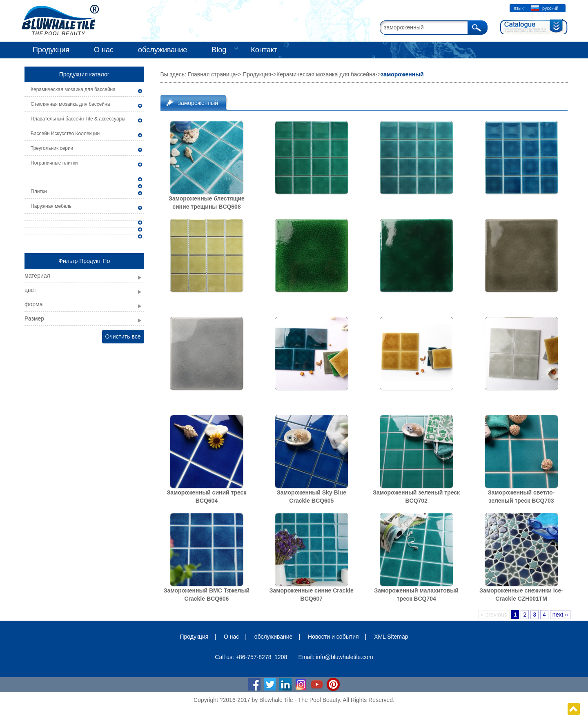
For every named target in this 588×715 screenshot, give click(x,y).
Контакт (264, 50)
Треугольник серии (52, 148)
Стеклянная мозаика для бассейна (70, 104)
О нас (104, 50)
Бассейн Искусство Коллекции (65, 134)
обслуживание (163, 50)
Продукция (51, 50)
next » (560, 615)
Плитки (39, 192)
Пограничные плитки (54, 163)
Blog (219, 50)
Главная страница (212, 74)
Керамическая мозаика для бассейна (73, 89)
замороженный (198, 103)
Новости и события (333, 637)
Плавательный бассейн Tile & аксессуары (78, 119)
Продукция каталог (84, 74)
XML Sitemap (391, 637)
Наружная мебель (51, 206)
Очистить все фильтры (123, 338)
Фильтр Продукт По (84, 261)
